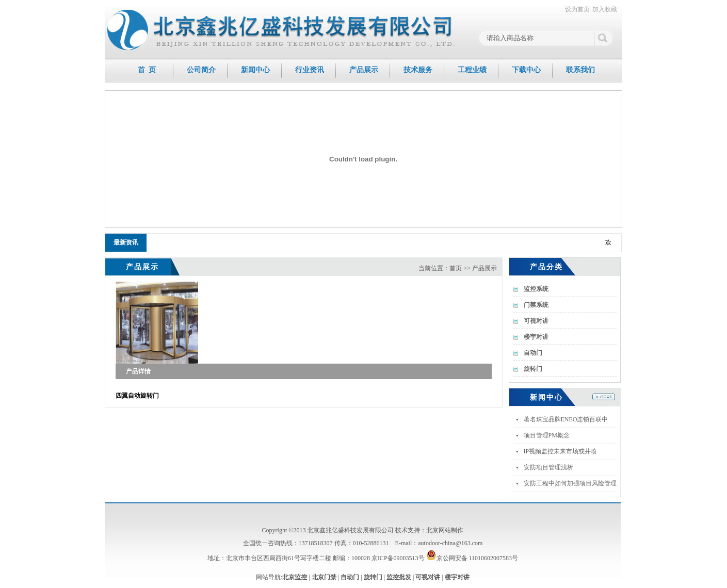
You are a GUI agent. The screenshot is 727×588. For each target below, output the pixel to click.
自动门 (533, 353)
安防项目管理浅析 (548, 467)
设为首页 (577, 9)
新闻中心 (255, 70)
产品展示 (364, 70)
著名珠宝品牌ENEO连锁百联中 (566, 419)
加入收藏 (605, 9)
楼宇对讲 (536, 337)
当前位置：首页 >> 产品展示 (458, 268)
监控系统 (536, 289)
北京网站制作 (445, 530)
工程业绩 (472, 70)
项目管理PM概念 (547, 435)
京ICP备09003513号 (398, 558)
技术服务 (418, 70)
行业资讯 (310, 70)
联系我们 (580, 70)
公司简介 (201, 70)
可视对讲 (536, 321)
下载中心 (526, 70)
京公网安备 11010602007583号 (472, 558)
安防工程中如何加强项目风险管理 (570, 483)
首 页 (147, 70)
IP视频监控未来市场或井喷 (561, 451)
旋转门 (533, 369)
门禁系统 (536, 305)
